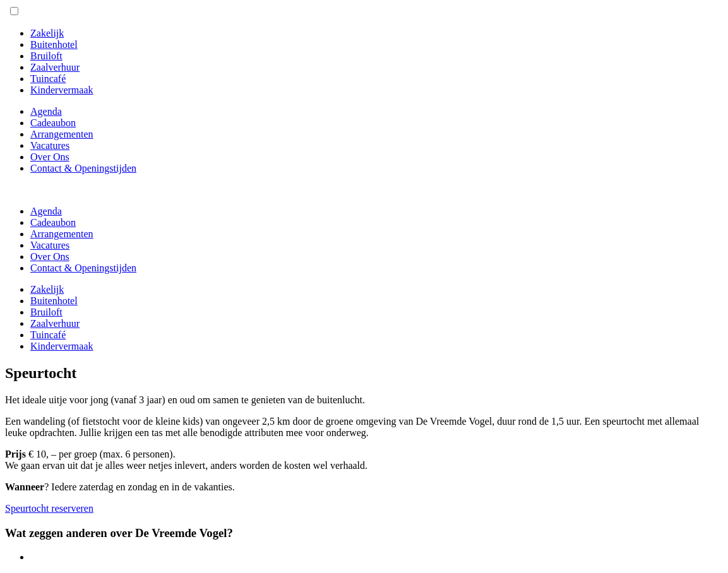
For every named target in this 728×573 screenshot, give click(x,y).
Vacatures (50, 145)
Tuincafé (48, 79)
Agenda (46, 111)
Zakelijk (47, 33)
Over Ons (50, 157)
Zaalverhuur (55, 67)
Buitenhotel (54, 44)
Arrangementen (62, 134)
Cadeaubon (53, 123)
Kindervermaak (62, 90)
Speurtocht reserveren (49, 508)
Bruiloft (46, 56)
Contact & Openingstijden (83, 168)
